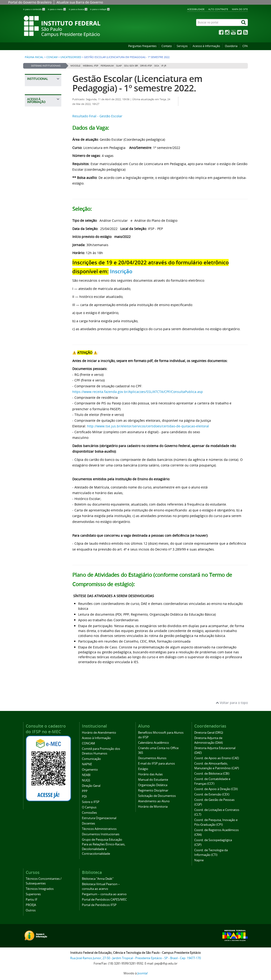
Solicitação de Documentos (157, 796)
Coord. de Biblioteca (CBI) (212, 774)
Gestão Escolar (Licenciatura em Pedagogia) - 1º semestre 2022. (137, 83)
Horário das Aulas (150, 774)
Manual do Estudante (153, 780)
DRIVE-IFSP (146, 66)
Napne (199, 860)
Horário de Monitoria (153, 807)
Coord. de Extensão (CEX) (212, 794)
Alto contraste (218, 9)
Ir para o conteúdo (34, 9)
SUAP (119, 66)
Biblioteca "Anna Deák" (98, 879)
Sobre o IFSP (91, 802)
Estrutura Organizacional (99, 818)
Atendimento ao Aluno (154, 801)
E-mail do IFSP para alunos (156, 764)
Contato (167, 46)
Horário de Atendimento (99, 733)
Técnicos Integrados (40, 889)
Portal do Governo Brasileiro (30, 2)
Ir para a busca (78, 9)
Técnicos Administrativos (99, 829)
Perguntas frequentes (142, 46)
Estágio (143, 769)
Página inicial (34, 57)
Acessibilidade (196, 9)
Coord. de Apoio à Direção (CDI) (216, 789)
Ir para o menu (57, 9)
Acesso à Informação (206, 46)
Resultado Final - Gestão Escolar (97, 116)
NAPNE (87, 764)
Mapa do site (240, 9)
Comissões (89, 813)
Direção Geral (91, 786)
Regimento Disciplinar (153, 790)
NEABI (86, 775)
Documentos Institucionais (101, 834)
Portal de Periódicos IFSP (99, 905)
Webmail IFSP (91, 66)
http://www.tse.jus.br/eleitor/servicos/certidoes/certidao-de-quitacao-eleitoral (148, 426)
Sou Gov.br (131, 66)
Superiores (33, 894)
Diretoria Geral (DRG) (209, 733)
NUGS (86, 780)
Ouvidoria (231, 46)
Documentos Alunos (152, 758)
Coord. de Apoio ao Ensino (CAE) (217, 758)
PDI (84, 797)
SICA (157, 66)
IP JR (164, 66)
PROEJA (31, 905)
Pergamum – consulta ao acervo (104, 894)
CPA (245, 46)
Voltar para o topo (232, 703)
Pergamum (107, 66)
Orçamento (90, 770)
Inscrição (121, 271)
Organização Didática (153, 785)
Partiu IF (32, 900)
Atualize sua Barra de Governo (80, 2)
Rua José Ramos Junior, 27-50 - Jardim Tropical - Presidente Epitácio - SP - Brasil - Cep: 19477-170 (135, 958)
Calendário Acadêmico (154, 743)
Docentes (88, 823)
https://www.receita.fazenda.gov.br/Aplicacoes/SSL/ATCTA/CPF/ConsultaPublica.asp (138, 392)
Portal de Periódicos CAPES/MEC (104, 900)
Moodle (75, 66)
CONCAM (52, 57)
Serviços (182, 46)
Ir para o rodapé (100, 9)
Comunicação (91, 759)
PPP (85, 791)
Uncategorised (71, 57)
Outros (31, 910)
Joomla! (143, 973)
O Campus (89, 807)
